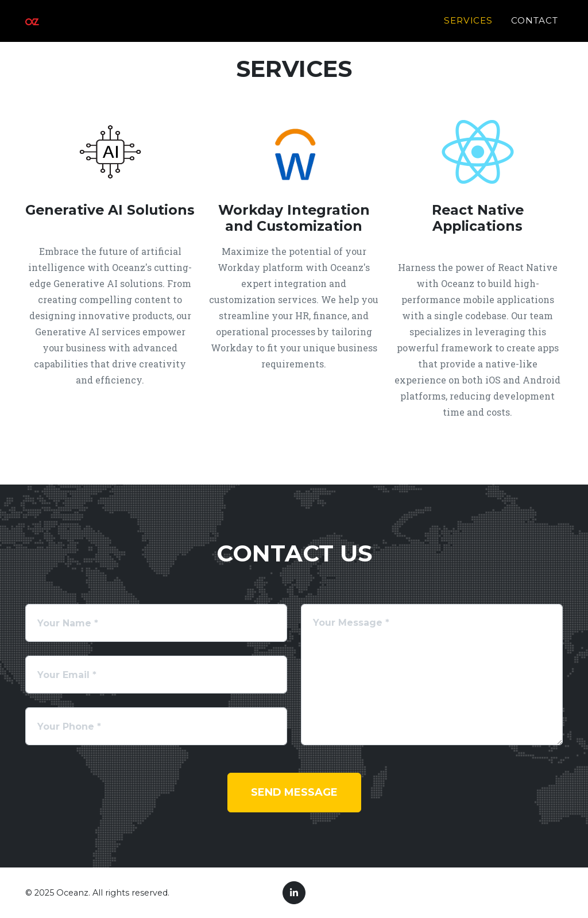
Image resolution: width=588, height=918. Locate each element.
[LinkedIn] (294, 893)
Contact (535, 27)
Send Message (294, 792)
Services (469, 27)
